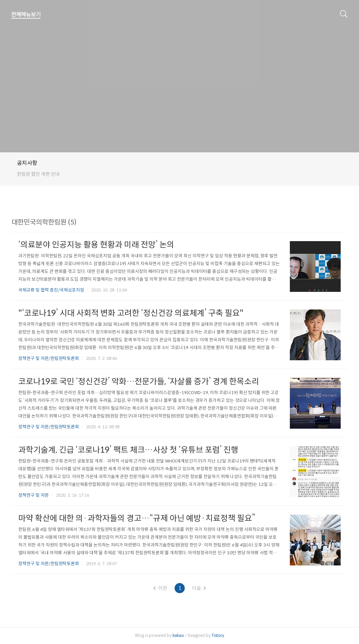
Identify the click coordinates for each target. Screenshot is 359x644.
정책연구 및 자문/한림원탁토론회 (49, 358)
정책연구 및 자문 (34, 495)
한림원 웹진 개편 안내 (38, 174)
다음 (199, 588)
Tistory (218, 635)
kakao (178, 635)
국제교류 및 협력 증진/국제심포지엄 (51, 290)
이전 (160, 588)
